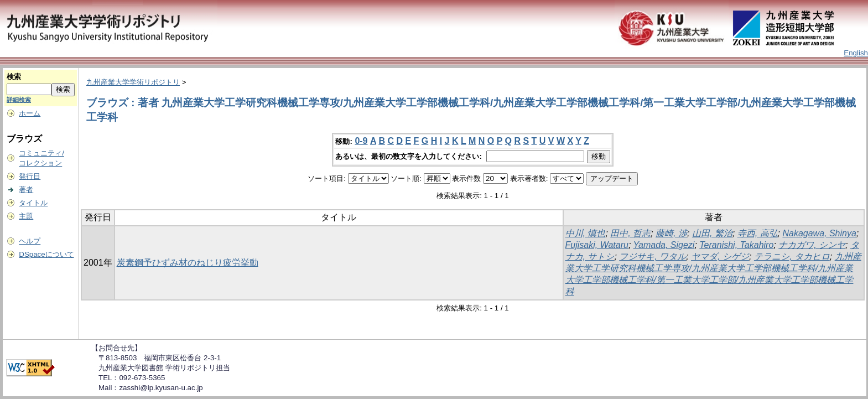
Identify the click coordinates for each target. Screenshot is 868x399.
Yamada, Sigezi (664, 245)
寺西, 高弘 (758, 233)
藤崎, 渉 (671, 233)
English (856, 53)
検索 (14, 77)
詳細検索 (19, 100)
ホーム (30, 113)
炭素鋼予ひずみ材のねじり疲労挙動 (188, 263)
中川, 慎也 (586, 233)
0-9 (361, 141)
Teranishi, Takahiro (736, 245)
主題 (26, 216)
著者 (26, 190)
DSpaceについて (46, 254)
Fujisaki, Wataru (597, 245)
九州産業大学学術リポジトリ (133, 82)
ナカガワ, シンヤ (812, 245)
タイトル (33, 203)
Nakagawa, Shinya (819, 233)
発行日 (30, 176)
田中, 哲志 (630, 233)
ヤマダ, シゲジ (720, 256)
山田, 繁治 (712, 233)
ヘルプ (30, 241)
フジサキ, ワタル (653, 256)
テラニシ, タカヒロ (792, 256)
